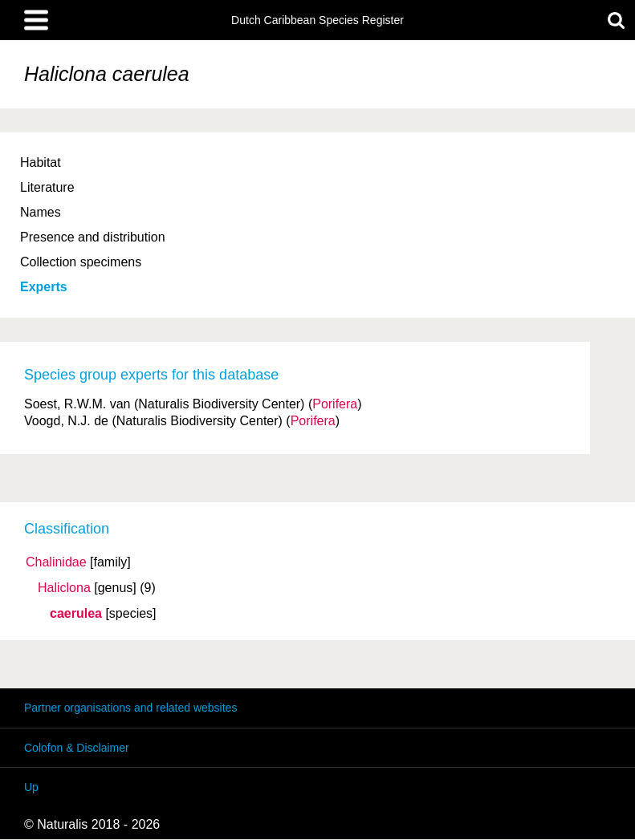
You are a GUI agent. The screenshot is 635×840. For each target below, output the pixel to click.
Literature (47, 187)
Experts (44, 287)
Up (31, 787)
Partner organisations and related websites (130, 708)
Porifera (335, 404)
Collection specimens (81, 262)
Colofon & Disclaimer (77, 748)
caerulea (76, 614)
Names (41, 212)
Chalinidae (56, 562)
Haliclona (64, 588)
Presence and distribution (93, 237)
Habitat (41, 162)
